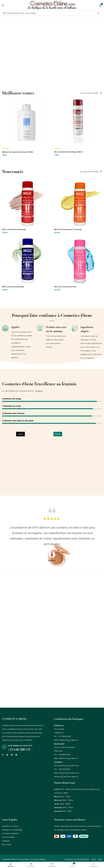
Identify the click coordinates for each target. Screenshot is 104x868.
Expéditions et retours (10, 827)
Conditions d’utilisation (10, 834)
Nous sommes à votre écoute (20, 747)
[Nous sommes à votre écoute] (4, 748)
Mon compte (7, 845)
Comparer (6, 842)
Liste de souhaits (8, 838)
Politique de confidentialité (12, 831)
